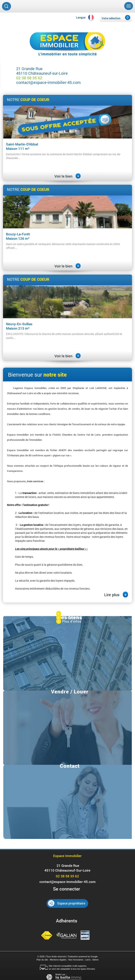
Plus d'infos (69, 614)
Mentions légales (58, 960)
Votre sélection (111, 18)
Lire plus (116, 595)
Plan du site (42, 960)
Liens (88, 960)
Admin (95, 960)
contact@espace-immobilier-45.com (48, 82)
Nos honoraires (76, 960)
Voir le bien (67, 176)
